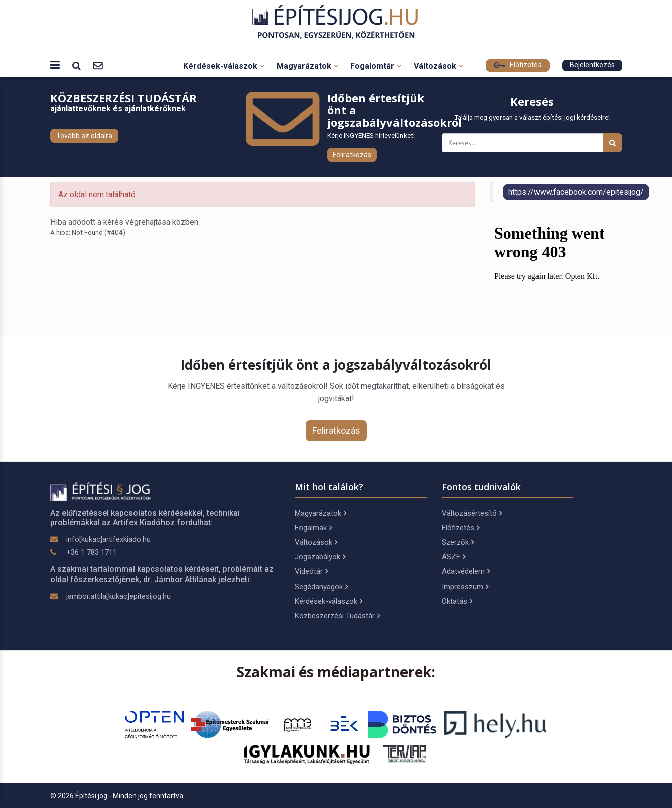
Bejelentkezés (592, 65)
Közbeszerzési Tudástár (337, 616)
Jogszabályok (320, 557)
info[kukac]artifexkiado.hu (108, 539)
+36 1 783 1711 (92, 552)
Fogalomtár (376, 66)
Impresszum (465, 587)
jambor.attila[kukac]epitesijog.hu (118, 596)
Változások (438, 66)
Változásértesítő (472, 513)
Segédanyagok (321, 587)
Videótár (311, 571)
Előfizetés (518, 65)
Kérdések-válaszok (224, 66)
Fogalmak (313, 528)
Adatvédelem (466, 571)
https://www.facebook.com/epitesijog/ (576, 192)
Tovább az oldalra (84, 136)
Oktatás (457, 601)
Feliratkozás (352, 155)
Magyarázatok (307, 66)
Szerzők (458, 542)
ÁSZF (453, 557)
